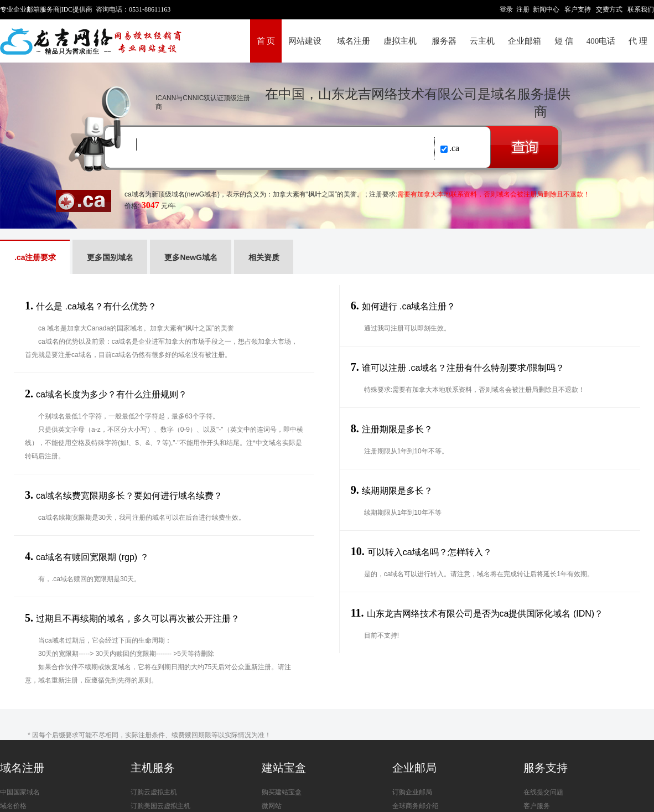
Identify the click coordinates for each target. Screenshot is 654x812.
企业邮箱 (525, 41)
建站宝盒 (284, 768)
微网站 (272, 806)
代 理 (638, 41)
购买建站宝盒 (282, 792)
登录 (506, 9)
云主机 (482, 41)
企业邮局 (414, 768)
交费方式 (609, 9)
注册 (523, 9)
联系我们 (641, 9)
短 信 (564, 41)
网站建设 (305, 41)
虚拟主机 (400, 41)
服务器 (444, 41)
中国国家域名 (20, 792)
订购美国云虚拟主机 (160, 806)
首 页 (266, 41)
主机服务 (153, 768)
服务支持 (546, 768)
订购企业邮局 (412, 792)
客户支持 (578, 9)
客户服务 (537, 806)
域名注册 (354, 41)
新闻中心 (546, 9)
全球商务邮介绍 (416, 806)
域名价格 (13, 806)
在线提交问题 (543, 792)
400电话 (601, 41)
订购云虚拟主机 (154, 792)
